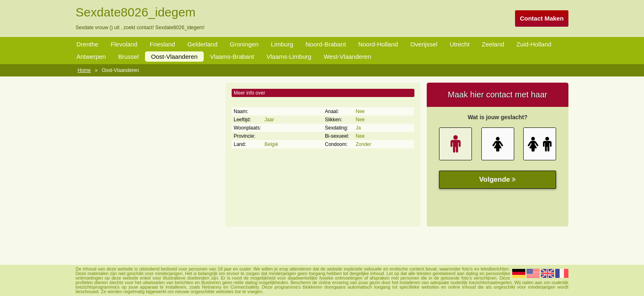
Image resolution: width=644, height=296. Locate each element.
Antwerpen (91, 57)
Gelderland (202, 44)
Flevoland (124, 44)
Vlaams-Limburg (289, 57)
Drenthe (87, 44)
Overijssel (424, 44)
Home (84, 70)
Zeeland (493, 44)
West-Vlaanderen (347, 57)
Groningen (244, 44)
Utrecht (460, 44)
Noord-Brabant (326, 44)
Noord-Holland (378, 44)
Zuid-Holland (534, 44)
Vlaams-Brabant (232, 57)
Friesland (162, 44)
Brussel (129, 57)
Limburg (282, 44)
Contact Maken (542, 18)
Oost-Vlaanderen (174, 57)
